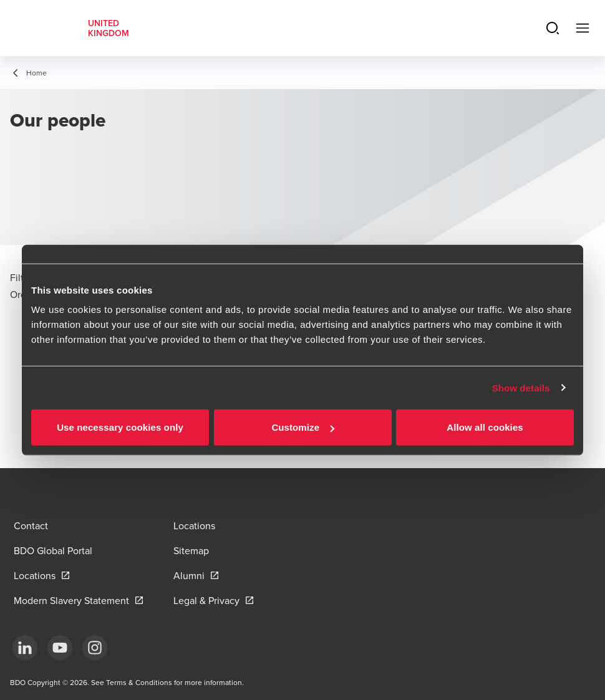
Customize (303, 427)
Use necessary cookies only (120, 427)
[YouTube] (60, 648)
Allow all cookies (485, 427)
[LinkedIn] (25, 648)
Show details (521, 387)
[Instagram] (95, 648)
